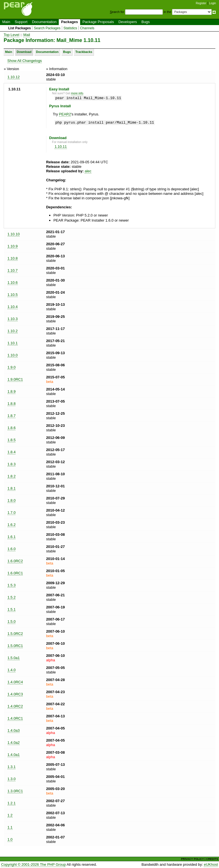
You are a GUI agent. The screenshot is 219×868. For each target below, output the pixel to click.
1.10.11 (61, 147)
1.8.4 (12, 452)
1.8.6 (12, 428)
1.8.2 (12, 476)
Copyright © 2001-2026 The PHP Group (33, 864)
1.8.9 (12, 391)
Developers (128, 22)
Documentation (44, 22)
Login (213, 3)
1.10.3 (13, 319)
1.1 (10, 827)
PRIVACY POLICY (192, 859)
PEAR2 (65, 114)
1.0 (10, 839)
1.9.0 (12, 367)
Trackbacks (84, 52)
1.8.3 (12, 464)
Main (6, 22)
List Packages (20, 28)
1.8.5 (12, 440)
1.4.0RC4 (15, 682)
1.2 (10, 815)
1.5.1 (12, 609)
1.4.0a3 (14, 730)
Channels (87, 28)
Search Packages (47, 28)
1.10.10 (14, 234)
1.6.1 (12, 537)
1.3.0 (12, 779)
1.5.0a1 (14, 658)
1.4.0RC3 (15, 694)
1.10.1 (13, 343)
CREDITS (212, 859)
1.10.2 (13, 331)
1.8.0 (12, 500)
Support (21, 22)
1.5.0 (12, 622)
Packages (69, 22)
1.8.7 (12, 416)
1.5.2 (12, 597)
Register (201, 3)
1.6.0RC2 (15, 561)
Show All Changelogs (25, 61)
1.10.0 (13, 355)
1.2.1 (12, 803)
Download (24, 52)
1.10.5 (13, 295)
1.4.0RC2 (15, 706)
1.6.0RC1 (15, 573)
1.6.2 (12, 525)
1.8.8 (12, 404)
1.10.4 (13, 307)
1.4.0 (12, 670)
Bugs (146, 22)
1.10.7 (13, 270)
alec (88, 171)
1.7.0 (12, 513)
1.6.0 (12, 549)
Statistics (70, 28)
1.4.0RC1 (15, 718)
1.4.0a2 (14, 743)
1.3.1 (12, 767)
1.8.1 (12, 488)
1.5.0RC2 (15, 634)
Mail (27, 35)
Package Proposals (98, 22)
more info (77, 93)
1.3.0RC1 (15, 791)
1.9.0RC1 (15, 379)
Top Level (12, 35)
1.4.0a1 (14, 755)
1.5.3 (12, 585)
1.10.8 (13, 258)
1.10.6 (13, 283)
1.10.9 (13, 246)
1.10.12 (14, 77)
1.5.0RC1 (15, 646)
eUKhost (211, 864)
